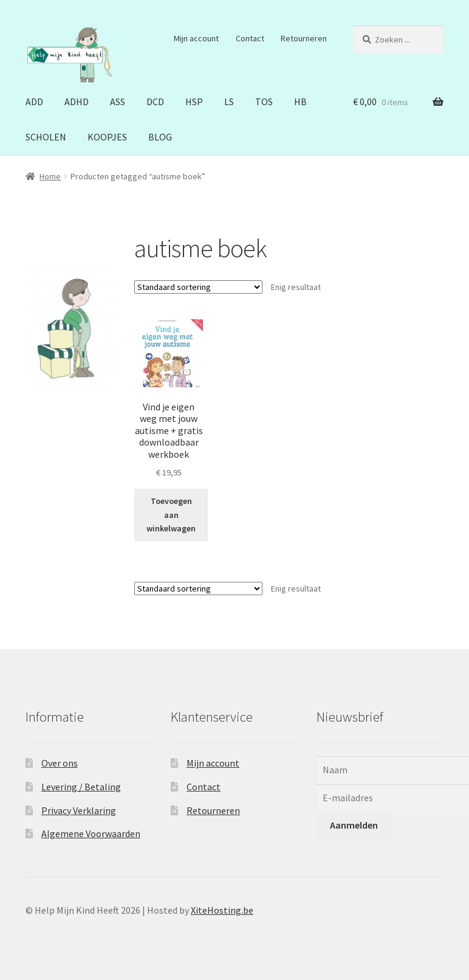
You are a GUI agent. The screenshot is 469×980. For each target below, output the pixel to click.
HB (300, 102)
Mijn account (196, 38)
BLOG (160, 137)
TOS (264, 102)
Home (50, 176)
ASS (118, 102)
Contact (250, 38)
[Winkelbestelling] (198, 287)
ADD (34, 102)
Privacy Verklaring (79, 810)
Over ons (60, 763)
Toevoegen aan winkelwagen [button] (171, 515)
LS (229, 102)
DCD (155, 102)
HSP (194, 102)
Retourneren (304, 38)
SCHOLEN (46, 137)
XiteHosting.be (222, 910)
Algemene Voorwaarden (91, 833)
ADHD (77, 102)
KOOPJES (107, 137)
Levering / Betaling (81, 787)
